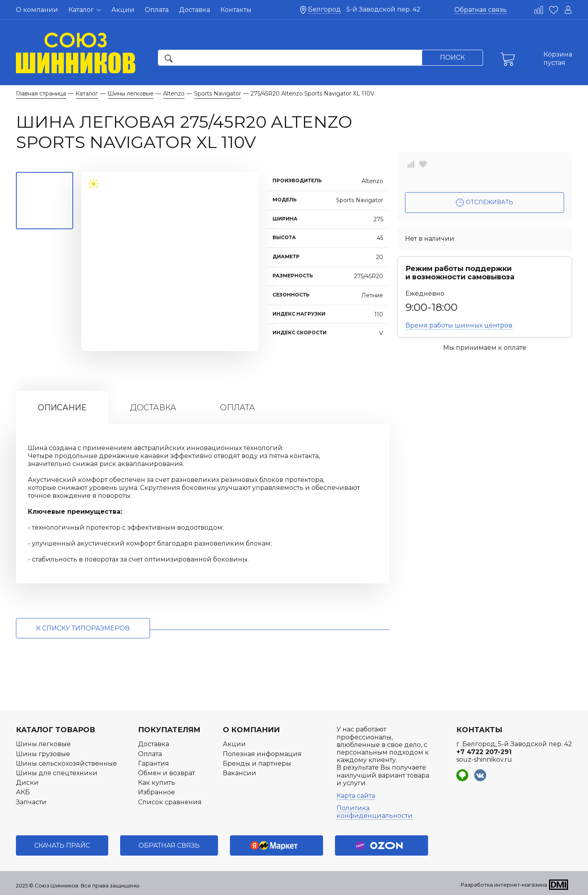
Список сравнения (170, 802)
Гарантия (154, 763)
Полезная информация (262, 754)
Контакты (236, 10)
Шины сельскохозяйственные (66, 763)
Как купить (157, 783)
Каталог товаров (55, 730)
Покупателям (169, 730)
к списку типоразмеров (83, 628)
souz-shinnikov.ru (484, 759)
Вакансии (239, 773)
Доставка (195, 10)
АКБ (23, 792)
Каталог (85, 10)
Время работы (459, 325)
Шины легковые (43, 744)
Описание (62, 408)
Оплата (157, 10)
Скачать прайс (62, 845)
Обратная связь (481, 10)
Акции (123, 10)
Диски (27, 783)
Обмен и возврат (166, 773)
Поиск (452, 58)
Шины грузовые (43, 754)
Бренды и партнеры (257, 763)
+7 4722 (484, 752)
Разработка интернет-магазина (504, 885)
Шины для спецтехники (57, 773)
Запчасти (31, 802)
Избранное (157, 792)
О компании (37, 10)
